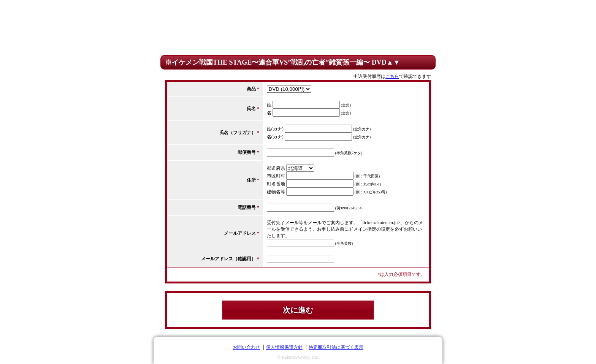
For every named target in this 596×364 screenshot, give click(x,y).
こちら (392, 76)
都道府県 (276, 168)
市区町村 (276, 176)
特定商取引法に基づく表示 (336, 347)
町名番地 (276, 184)
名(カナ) (275, 137)
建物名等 (276, 192)
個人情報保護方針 (284, 347)
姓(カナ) (275, 129)
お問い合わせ (246, 347)
